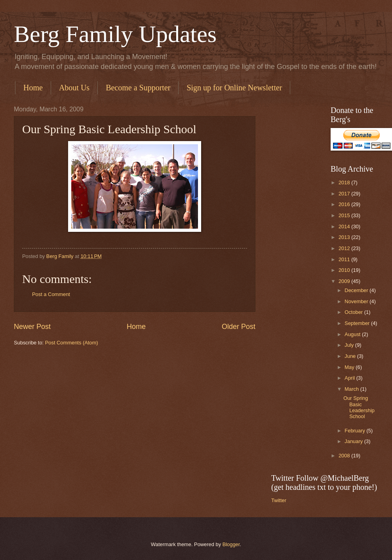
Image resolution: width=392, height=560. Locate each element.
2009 (345, 281)
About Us (74, 88)
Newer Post (32, 327)
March (352, 389)
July (350, 345)
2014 (345, 226)
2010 (345, 270)
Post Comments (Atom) (72, 343)
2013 (345, 237)
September (358, 323)
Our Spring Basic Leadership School (359, 407)
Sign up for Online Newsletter (234, 88)
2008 (345, 456)
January (354, 441)
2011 (345, 259)
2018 (345, 183)
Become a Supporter (138, 88)
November (357, 301)
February (355, 431)
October (354, 312)
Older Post (239, 327)
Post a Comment (51, 294)
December (357, 290)
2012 (345, 248)
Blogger (231, 544)
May (350, 367)
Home (33, 88)
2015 (345, 215)
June (351, 356)
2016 (345, 204)
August (353, 334)
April (350, 378)
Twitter (279, 500)
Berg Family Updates (115, 34)
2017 (345, 194)
